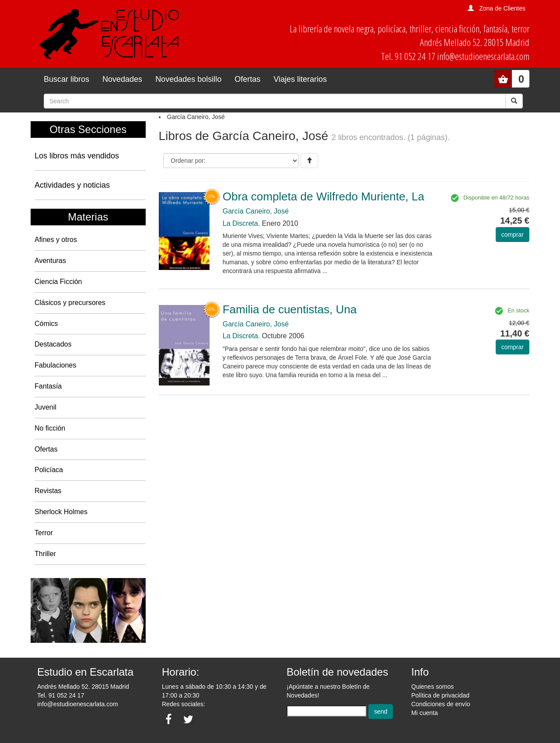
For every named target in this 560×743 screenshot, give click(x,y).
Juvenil (45, 407)
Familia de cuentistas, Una (290, 309)
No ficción (50, 428)
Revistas (48, 491)
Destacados (53, 344)
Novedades (122, 79)
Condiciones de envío (441, 704)
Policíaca (49, 470)
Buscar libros (66, 79)
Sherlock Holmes (61, 512)
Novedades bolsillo (188, 79)
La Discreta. (241, 223)
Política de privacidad (440, 695)
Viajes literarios (300, 79)
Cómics (46, 324)
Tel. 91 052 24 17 (61, 695)
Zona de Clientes (502, 8)
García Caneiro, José (256, 211)
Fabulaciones (55, 365)
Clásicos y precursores (70, 303)
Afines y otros (56, 240)
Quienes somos (432, 687)
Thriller (45, 554)
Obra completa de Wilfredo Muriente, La (324, 196)
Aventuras (50, 261)
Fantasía (48, 386)
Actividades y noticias (72, 185)
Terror (44, 533)
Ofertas (247, 79)
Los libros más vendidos (77, 156)
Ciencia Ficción (58, 282)
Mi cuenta (425, 713)
